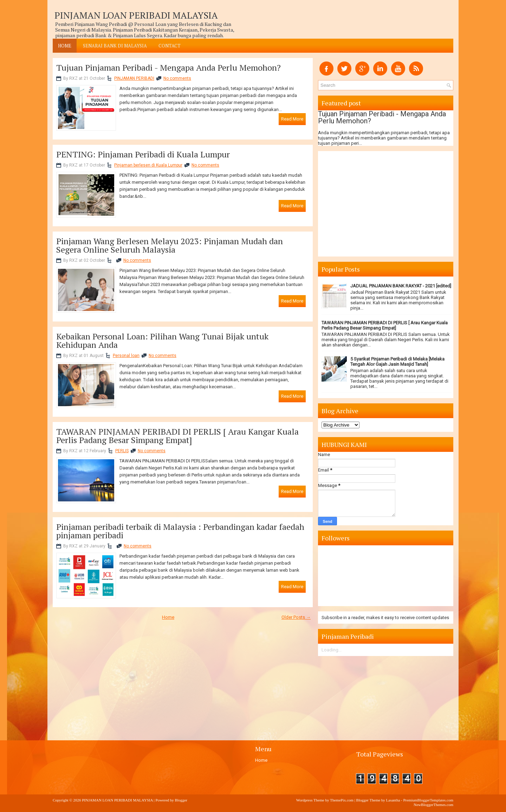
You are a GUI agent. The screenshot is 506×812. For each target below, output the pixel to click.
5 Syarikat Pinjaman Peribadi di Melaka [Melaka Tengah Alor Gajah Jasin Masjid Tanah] (397, 362)
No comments (177, 78)
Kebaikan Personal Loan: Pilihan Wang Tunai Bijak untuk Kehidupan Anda (162, 340)
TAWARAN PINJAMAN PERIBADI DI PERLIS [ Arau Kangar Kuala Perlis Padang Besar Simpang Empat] (177, 436)
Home (65, 46)
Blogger (181, 800)
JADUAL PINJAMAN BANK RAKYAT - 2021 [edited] (401, 286)
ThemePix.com (342, 800)
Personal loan (126, 356)
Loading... (332, 650)
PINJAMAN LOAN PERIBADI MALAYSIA (136, 15)
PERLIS (122, 451)
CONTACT (170, 46)
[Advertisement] (183, 678)
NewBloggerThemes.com (433, 805)
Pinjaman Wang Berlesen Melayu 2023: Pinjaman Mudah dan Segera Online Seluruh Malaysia (170, 245)
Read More (292, 119)
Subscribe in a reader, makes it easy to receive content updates (385, 618)
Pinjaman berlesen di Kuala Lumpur (148, 165)
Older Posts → (296, 617)
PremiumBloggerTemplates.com (428, 800)
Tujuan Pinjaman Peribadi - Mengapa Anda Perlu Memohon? (168, 67)
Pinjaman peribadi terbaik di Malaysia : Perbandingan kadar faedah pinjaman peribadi (180, 531)
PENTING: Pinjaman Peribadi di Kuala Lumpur (143, 154)
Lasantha (393, 800)
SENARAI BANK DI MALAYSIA (115, 46)
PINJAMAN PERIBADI (134, 78)
